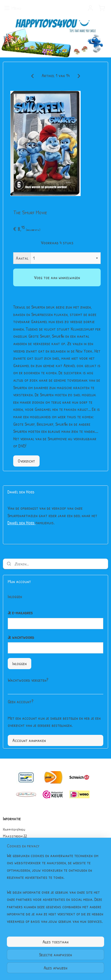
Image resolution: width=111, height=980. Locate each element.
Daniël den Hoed (22, 523)
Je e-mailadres (20, 613)
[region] (55, 891)
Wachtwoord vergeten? (28, 680)
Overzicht (26, 461)
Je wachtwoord (21, 637)
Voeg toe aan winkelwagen (57, 277)
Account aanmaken (29, 740)
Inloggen (20, 663)
